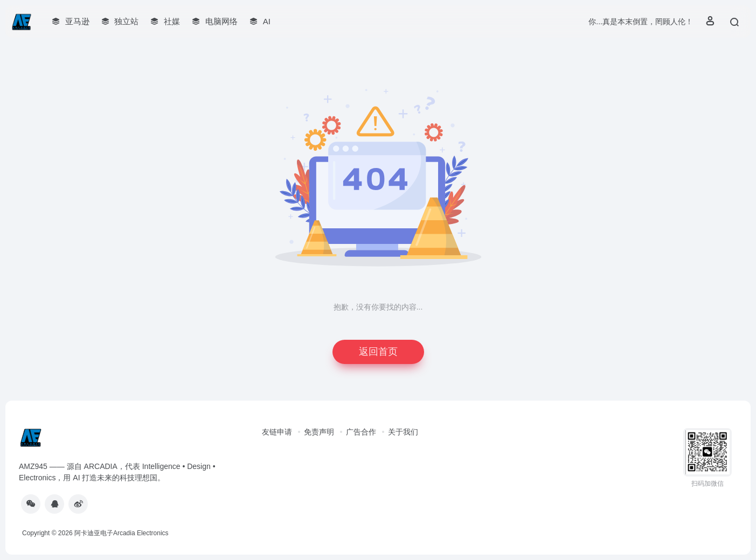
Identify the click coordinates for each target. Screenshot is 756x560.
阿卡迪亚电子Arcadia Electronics (122, 533)
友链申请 (277, 432)
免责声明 (319, 432)
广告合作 (361, 432)
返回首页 (378, 352)
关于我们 (403, 432)
